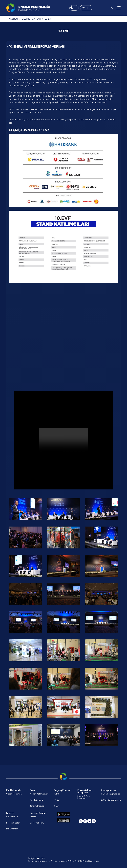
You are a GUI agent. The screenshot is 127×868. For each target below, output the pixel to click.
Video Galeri (12, 819)
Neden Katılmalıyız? (39, 795)
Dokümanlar (12, 831)
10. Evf (57, 801)
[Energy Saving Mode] (74, 8)
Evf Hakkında (14, 790)
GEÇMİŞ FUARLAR (31, 19)
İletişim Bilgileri (39, 814)
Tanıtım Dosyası (38, 807)
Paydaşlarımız (37, 801)
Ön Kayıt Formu (37, 825)
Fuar (33, 790)
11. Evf (56, 795)
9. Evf (56, 807)
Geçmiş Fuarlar (63, 790)
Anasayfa (13, 19)
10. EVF (48, 19)
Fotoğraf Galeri (13, 825)
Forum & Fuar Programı (85, 792)
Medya (10, 814)
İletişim (33, 819)
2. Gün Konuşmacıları (108, 802)
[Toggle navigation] (118, 8)
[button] (112, 8)
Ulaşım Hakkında (14, 795)
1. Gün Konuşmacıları (111, 795)
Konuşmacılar (109, 790)
